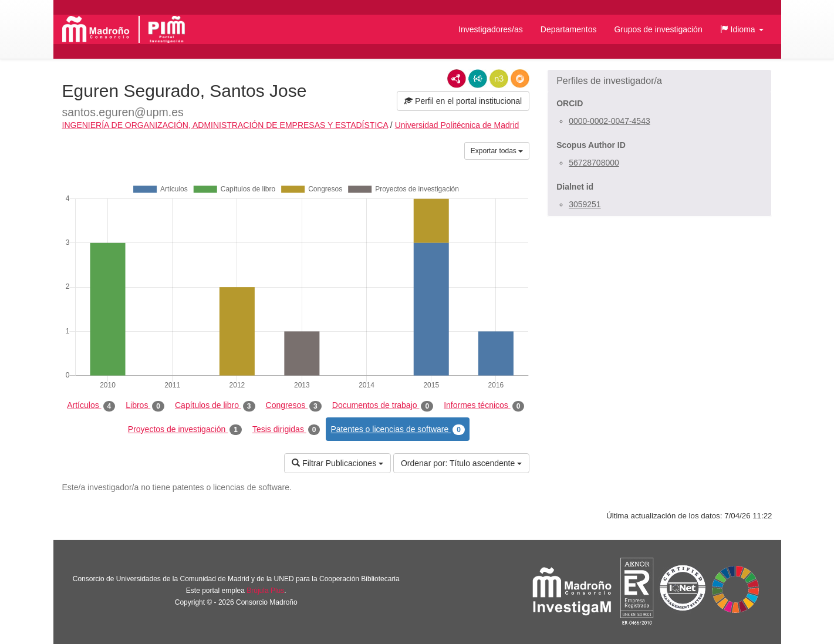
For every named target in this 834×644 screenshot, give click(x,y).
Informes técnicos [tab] (484, 406)
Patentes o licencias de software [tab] (397, 430)
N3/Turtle (499, 79)
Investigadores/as (491, 29)
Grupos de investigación (658, 29)
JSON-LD (478, 79)
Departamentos (569, 29)
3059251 (585, 204)
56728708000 (594, 163)
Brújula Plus (265, 591)
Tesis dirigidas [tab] (286, 430)
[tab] (659, 81)
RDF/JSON (520, 79)
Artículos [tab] (91, 406)
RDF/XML (457, 79)
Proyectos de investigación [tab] (185, 430)
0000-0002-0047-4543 (610, 121)
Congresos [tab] (294, 406)
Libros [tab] (145, 406)
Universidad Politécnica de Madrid (457, 125)
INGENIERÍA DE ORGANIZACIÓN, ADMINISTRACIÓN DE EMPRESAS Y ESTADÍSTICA (225, 125)
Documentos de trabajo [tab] (383, 406)
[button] (742, 29)
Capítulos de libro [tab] (215, 406)
